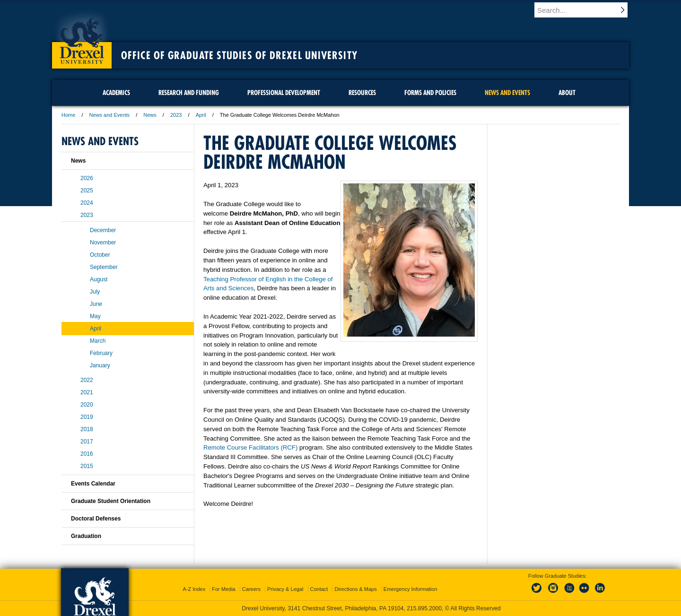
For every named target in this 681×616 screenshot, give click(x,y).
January (100, 365)
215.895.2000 (424, 608)
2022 (87, 380)
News (150, 115)
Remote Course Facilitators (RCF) (250, 447)
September (104, 267)
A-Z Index (194, 589)
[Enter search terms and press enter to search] (586, 10)
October (100, 255)
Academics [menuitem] (116, 93)
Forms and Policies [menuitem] (430, 93)
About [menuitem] (567, 93)
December (103, 230)
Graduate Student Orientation (111, 501)
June (96, 304)
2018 (87, 429)
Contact (319, 589)
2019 (87, 417)
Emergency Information (410, 589)
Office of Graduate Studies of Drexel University (239, 55)
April (201, 115)
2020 (87, 405)
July (95, 292)
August (99, 279)
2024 (87, 203)
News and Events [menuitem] (507, 93)
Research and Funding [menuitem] (189, 93)
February (101, 353)
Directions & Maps (355, 589)
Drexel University (82, 38)
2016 (87, 454)
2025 (87, 191)
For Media (224, 589)
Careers (251, 589)
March (98, 341)
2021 (87, 392)
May (95, 316)
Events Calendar (93, 484)
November (103, 243)
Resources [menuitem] (362, 93)
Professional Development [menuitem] (284, 93)
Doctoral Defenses (96, 519)
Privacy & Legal (285, 589)
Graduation (86, 536)
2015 (87, 466)
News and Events (110, 115)
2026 (87, 178)
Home (68, 115)
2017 (87, 442)
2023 (176, 115)
